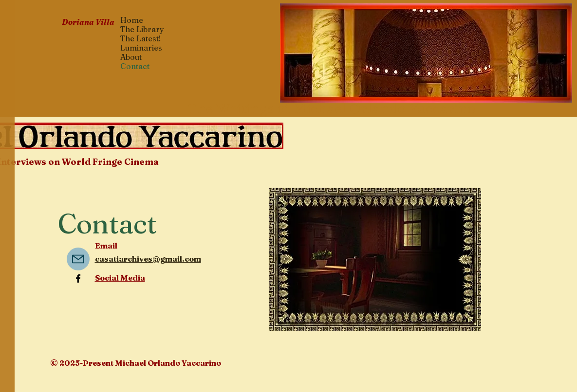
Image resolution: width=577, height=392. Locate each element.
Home (132, 20)
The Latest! (141, 39)
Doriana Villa (88, 22)
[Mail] (78, 259)
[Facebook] (78, 278)
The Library (142, 29)
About (131, 57)
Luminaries (141, 48)
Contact (135, 66)
